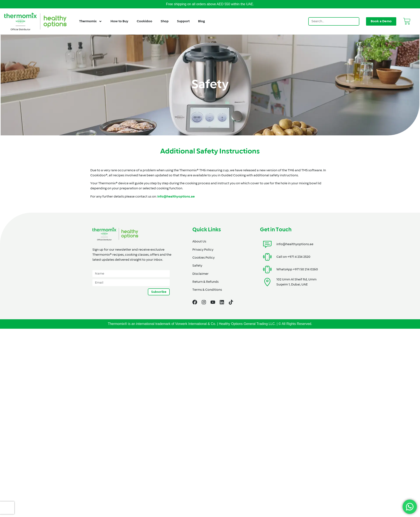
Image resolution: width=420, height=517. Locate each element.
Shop (165, 21)
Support (183, 21)
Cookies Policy (203, 258)
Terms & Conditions (207, 290)
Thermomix (91, 21)
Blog (201, 21)
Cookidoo (144, 21)
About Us (199, 242)
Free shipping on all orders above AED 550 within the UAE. (210, 4)
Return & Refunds (205, 282)
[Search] (355, 21)
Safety (197, 266)
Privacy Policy (203, 250)
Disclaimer (200, 274)
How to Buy (119, 21)
